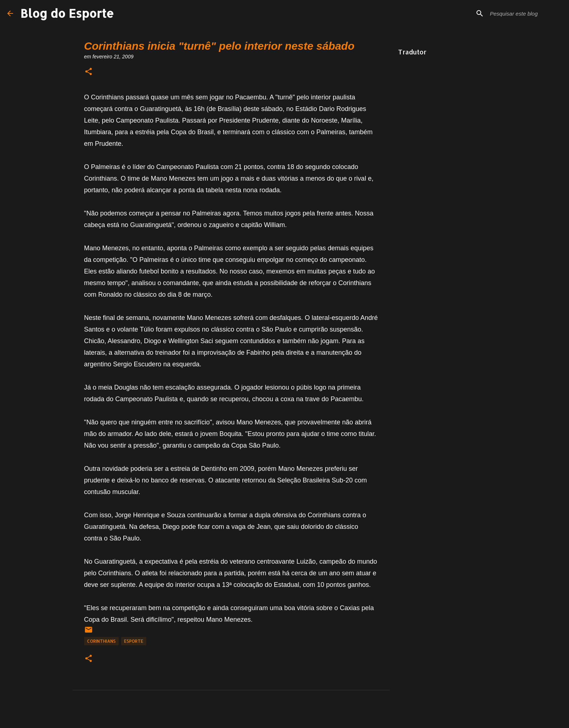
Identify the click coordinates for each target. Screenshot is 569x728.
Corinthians (101, 641)
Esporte (134, 641)
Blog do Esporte (67, 13)
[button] (89, 72)
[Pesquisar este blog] (525, 13)
